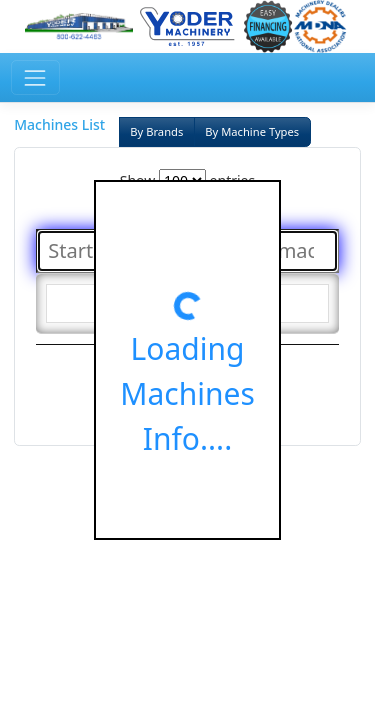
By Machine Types (252, 131)
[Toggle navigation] (35, 77)
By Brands (156, 131)
